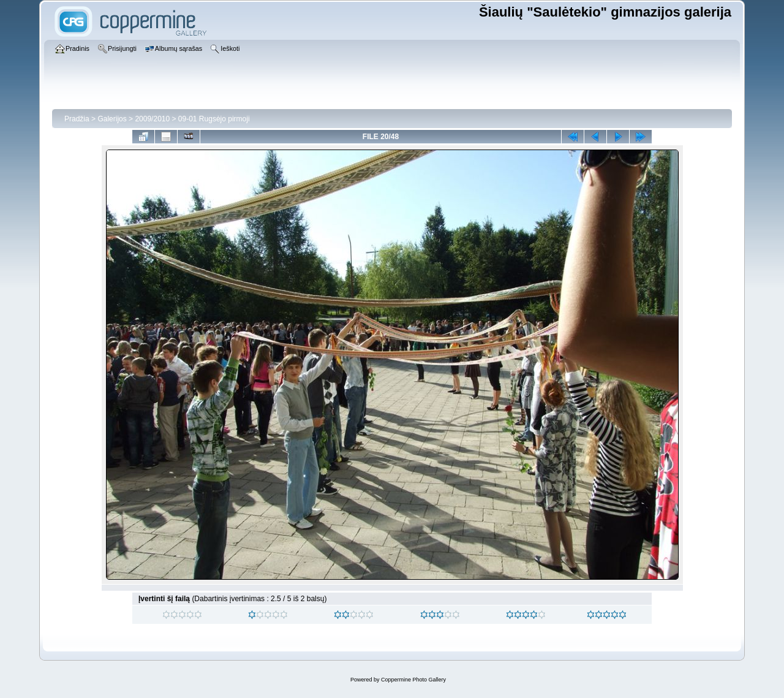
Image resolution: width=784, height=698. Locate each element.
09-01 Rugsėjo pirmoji (214, 119)
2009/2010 (152, 119)
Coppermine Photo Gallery (413, 680)
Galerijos (112, 119)
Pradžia (77, 119)
